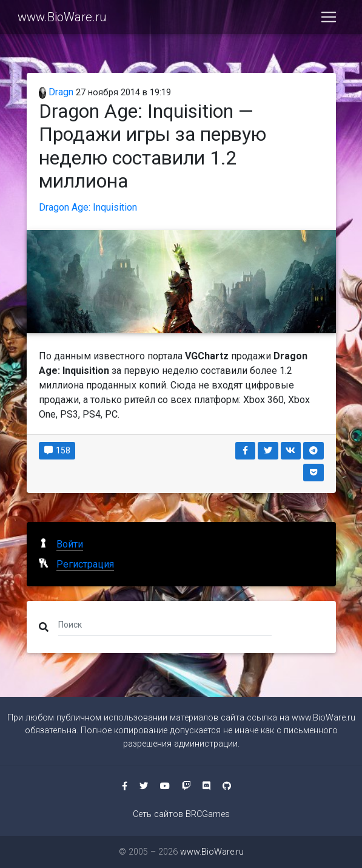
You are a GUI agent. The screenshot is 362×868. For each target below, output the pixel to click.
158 (57, 450)
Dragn (56, 92)
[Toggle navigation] (329, 17)
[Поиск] (165, 625)
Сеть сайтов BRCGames (181, 814)
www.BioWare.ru (62, 17)
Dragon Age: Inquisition (88, 207)
